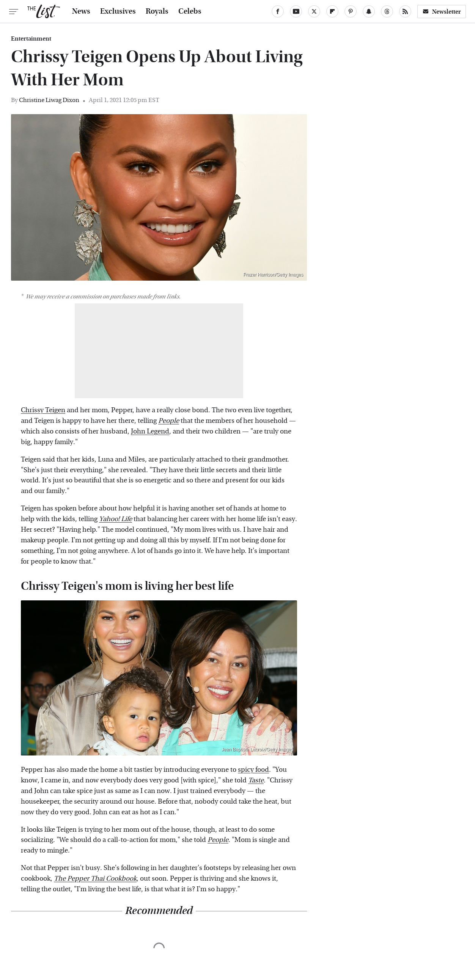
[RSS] (405, 11)
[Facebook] (278, 11)
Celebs (190, 11)
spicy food (253, 770)
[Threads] (387, 11)
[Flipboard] (332, 11)
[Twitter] (314, 11)
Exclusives (118, 11)
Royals (157, 11)
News (81, 11)
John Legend (150, 431)
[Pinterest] (351, 11)
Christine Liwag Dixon (49, 100)
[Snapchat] (369, 11)
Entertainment (31, 39)
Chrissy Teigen (43, 410)
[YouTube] (296, 11)
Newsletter (442, 12)
